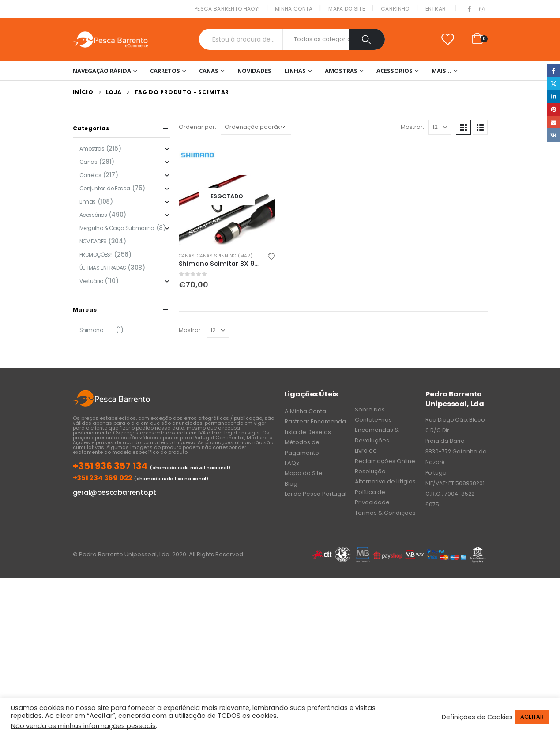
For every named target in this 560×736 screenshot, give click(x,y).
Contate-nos (373, 420)
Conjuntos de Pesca (105, 188)
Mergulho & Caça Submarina (117, 228)
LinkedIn (554, 96)
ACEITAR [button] (532, 717)
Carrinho (395, 9)
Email (554, 122)
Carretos (165, 71)
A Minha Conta (305, 411)
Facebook (554, 70)
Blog (291, 484)
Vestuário (91, 281)
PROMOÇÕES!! (96, 255)
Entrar (436, 9)
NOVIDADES (254, 71)
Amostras (341, 71)
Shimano (91, 330)
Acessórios (395, 71)
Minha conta (294, 9)
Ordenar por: (197, 127)
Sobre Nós (370, 410)
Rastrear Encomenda (315, 421)
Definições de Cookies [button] (477, 717)
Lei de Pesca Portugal (316, 494)
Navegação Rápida (102, 71)
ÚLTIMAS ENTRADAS (103, 268)
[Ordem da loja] (256, 127)
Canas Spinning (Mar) (225, 256)
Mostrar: (412, 127)
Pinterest (554, 109)
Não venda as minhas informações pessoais (83, 726)
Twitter (554, 83)
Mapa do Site (347, 9)
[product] (227, 196)
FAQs (292, 463)
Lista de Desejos (308, 432)
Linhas (295, 71)
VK (554, 135)
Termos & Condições (385, 513)
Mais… (442, 71)
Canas (209, 71)
